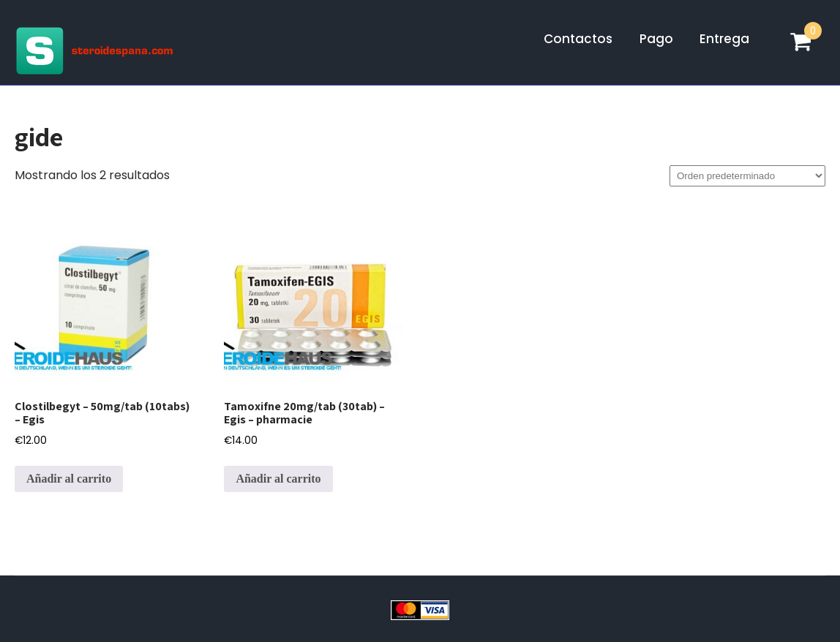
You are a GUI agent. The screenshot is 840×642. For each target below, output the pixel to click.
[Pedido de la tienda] (747, 176)
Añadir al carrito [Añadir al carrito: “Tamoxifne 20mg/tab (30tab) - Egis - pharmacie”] (278, 479)
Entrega (724, 39)
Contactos (578, 39)
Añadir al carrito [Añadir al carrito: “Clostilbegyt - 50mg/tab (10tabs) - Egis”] (69, 479)
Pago (656, 39)
